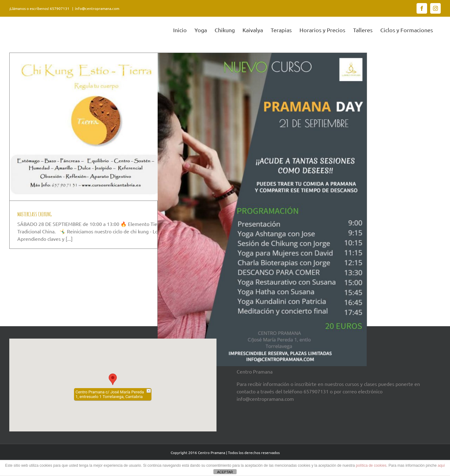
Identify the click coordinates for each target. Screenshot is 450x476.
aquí (441, 465)
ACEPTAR (225, 472)
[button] (113, 379)
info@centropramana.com (97, 8)
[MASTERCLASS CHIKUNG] (114, 127)
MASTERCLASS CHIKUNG (35, 214)
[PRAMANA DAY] (262, 210)
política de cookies (371, 465)
